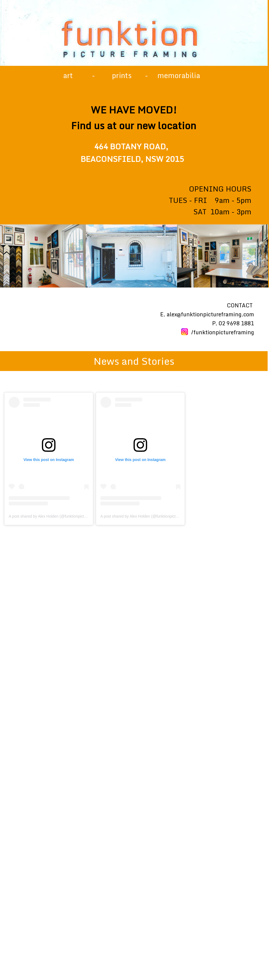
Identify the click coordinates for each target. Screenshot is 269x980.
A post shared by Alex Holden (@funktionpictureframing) (56, 516)
